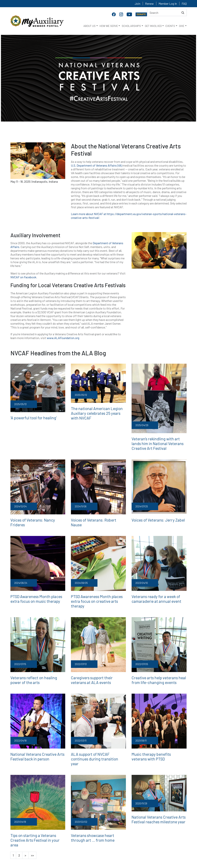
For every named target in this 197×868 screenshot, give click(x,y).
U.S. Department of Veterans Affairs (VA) (97, 165)
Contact (57, 845)
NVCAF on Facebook (23, 277)
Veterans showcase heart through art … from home (98, 817)
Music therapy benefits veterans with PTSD (159, 741)
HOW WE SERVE (109, 26)
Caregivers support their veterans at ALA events (97, 666)
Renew (149, 4)
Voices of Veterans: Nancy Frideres (36, 518)
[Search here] (167, 12)
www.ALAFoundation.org (63, 338)
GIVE (182, 26)
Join (137, 4)
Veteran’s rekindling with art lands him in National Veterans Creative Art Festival (159, 443)
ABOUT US (89, 26)
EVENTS (170, 26)
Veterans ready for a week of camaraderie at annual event (152, 591)
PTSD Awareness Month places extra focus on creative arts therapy (98, 591)
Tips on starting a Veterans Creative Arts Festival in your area (37, 817)
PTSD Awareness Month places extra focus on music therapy (37, 591)
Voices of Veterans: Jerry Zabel (154, 518)
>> (32, 829)
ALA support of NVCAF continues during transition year (95, 741)
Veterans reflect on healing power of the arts (37, 666)
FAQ (184, 4)
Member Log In (168, 4)
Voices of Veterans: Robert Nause (95, 518)
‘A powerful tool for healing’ (30, 417)
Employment (77, 845)
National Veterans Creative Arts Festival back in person (33, 741)
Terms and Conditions (127, 845)
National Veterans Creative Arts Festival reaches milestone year (155, 798)
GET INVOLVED (153, 26)
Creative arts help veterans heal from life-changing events (159, 666)
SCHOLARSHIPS (131, 26)
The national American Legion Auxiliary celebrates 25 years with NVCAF (95, 412)
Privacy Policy (99, 845)
